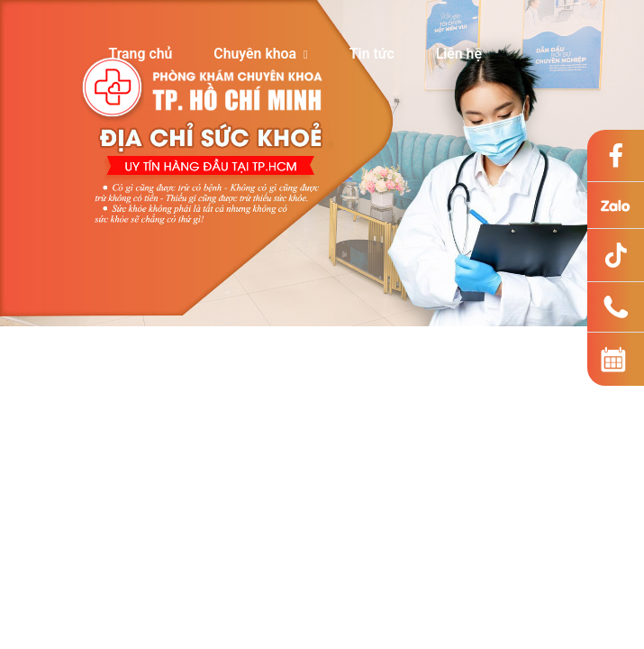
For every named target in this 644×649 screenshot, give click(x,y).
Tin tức (372, 54)
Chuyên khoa (260, 54)
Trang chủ (141, 54)
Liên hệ (459, 54)
